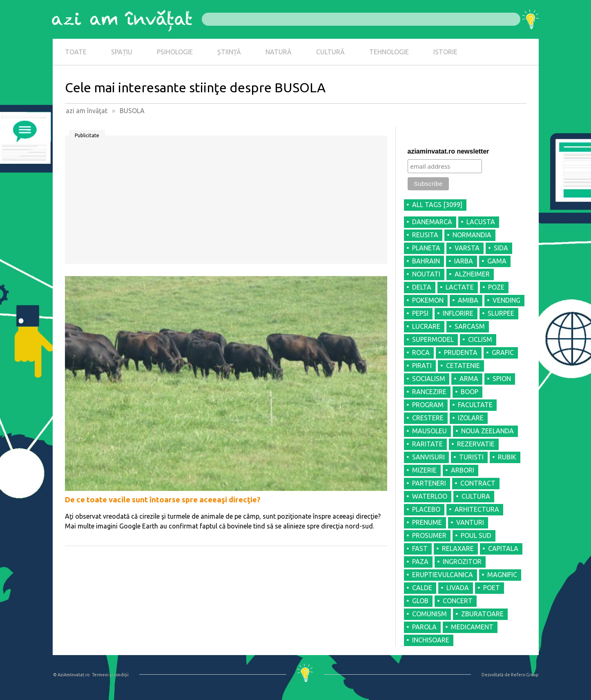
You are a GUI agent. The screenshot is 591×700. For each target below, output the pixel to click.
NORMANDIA (472, 235)
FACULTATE (475, 405)
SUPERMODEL (433, 339)
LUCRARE (426, 326)
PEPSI (420, 313)
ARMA (469, 379)
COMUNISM (429, 614)
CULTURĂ (330, 52)
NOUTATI (426, 274)
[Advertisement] (226, 203)
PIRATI (422, 366)
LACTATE (460, 287)
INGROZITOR (462, 562)
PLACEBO (426, 509)
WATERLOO (430, 496)
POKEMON (428, 300)
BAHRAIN (426, 261)
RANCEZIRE (429, 392)
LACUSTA (481, 222)
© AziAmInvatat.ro (71, 675)
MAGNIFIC (502, 575)
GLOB (420, 601)
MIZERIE (424, 470)
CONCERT (458, 601)
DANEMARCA (432, 222)
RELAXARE (458, 548)
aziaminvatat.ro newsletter (448, 151)
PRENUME (427, 522)
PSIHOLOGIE (175, 52)
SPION (502, 379)
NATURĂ (279, 52)
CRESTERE (428, 418)
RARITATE (427, 444)
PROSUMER (429, 535)
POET (492, 588)
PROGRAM (428, 405)
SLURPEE (501, 313)
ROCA (421, 352)
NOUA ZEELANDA (487, 431)
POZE (496, 287)
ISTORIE (445, 52)
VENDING (506, 300)
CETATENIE (463, 366)
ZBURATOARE (482, 614)
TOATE (76, 52)
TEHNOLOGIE (389, 52)
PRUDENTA (461, 352)
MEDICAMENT (472, 627)
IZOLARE (471, 418)
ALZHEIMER (472, 274)
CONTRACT (478, 483)
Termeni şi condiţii (110, 675)
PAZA (420, 562)
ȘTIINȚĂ (229, 52)
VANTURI (470, 522)
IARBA (464, 261)
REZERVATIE (476, 444)
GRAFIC (503, 352)
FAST (420, 548)
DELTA (422, 287)
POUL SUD (476, 535)
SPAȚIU (122, 52)
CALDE (422, 588)
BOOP (469, 392)
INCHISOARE (431, 640)
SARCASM (470, 326)
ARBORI (463, 470)
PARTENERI (429, 483)
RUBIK (507, 457)
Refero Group (525, 675)
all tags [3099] (437, 205)
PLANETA (426, 248)
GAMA (497, 261)
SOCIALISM (429, 379)
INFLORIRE (458, 313)
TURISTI (471, 457)
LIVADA (458, 588)
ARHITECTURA (477, 509)
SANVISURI (428, 457)
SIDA (501, 248)
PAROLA (424, 627)
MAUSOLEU (429, 431)
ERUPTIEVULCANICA (443, 575)
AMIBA (468, 300)
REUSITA (425, 235)
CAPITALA (503, 548)
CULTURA (476, 496)
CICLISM (480, 339)
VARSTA (467, 248)
